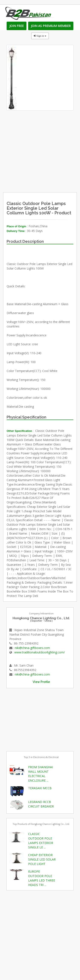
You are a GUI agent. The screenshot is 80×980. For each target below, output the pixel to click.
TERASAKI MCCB (40, 788)
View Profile (41, 682)
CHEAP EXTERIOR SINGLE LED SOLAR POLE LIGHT (42, 859)
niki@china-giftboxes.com (32, 648)
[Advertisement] (48, 165)
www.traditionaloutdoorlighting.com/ (40, 652)
